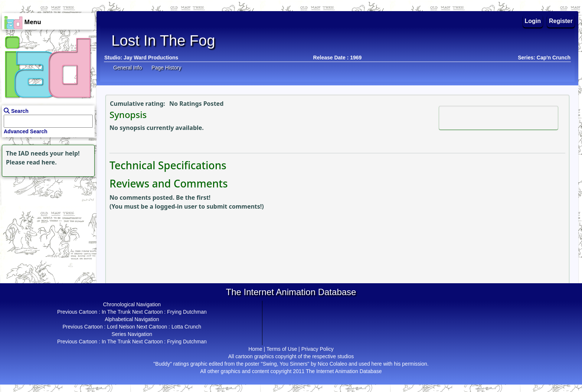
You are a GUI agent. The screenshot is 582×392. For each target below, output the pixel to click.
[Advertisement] (46, 225)
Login (533, 21)
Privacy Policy (318, 349)
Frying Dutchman (187, 312)
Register (561, 21)
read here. (42, 162)
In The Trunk (116, 312)
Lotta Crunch (186, 327)
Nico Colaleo (332, 364)
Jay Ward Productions (151, 58)
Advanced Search (26, 131)
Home (255, 349)
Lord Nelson (121, 327)
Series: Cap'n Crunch (544, 58)
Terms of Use (282, 349)
